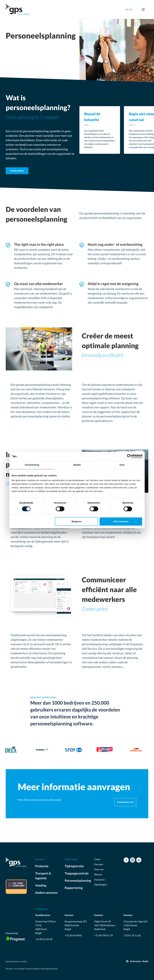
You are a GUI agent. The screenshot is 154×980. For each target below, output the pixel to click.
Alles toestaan (121, 521)
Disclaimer (10, 969)
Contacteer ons (125, 802)
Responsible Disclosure (49, 969)
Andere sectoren (46, 893)
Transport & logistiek (43, 876)
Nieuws (98, 875)
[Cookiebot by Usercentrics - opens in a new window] (129, 456)
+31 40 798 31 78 (103, 936)
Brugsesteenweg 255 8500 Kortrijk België (76, 925)
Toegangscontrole (77, 873)
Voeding (41, 885)
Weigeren (76, 521)
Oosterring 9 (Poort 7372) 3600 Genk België (45, 927)
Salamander (10, 962)
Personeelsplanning (77, 881)
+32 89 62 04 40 (44, 939)
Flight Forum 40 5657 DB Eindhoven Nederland (105, 925)
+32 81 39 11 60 (132, 936)
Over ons (99, 869)
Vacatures (99, 880)
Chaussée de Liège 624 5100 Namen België (136, 925)
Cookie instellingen (33, 969)
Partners (99, 864)
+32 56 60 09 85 (73, 936)
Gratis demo (17, 171)
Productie (42, 866)
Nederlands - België (139, 961)
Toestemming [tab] (32, 465)
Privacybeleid (20, 969)
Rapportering (74, 888)
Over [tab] (122, 465)
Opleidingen (101, 885)
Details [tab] (77, 465)
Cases (97, 859)
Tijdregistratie (74, 866)
